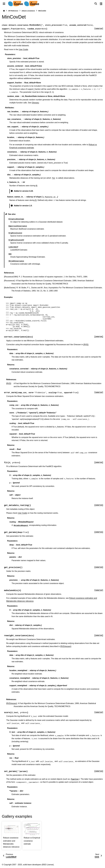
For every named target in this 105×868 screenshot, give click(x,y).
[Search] (96, 4)
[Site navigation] (4, 4)
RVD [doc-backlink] (9, 383)
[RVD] (86, 345)
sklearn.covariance (28, 11)
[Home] (4, 11)
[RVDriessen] (66, 646)
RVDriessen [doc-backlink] (12, 703)
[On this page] (101, 4)
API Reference (13, 11)
